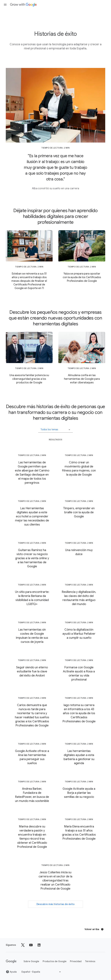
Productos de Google (55, 961)
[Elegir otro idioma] (41, 972)
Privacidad (76, 961)
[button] (55, 429)
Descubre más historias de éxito (56, 904)
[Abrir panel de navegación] (5, 5)
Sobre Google (31, 961)
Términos (90, 961)
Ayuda (11, 972)
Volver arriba (94, 929)
